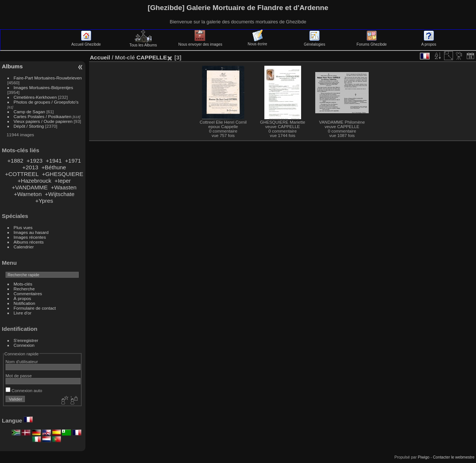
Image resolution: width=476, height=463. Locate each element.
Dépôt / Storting (29, 126)
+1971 (73, 161)
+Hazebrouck (34, 181)
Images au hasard (31, 232)
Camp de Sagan (30, 112)
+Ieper (63, 181)
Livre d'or (23, 313)
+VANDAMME (30, 187)
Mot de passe (19, 376)
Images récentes (30, 237)
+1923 (34, 161)
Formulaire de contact (35, 308)
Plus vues (23, 227)
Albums (12, 66)
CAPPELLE (151, 57)
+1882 (15, 161)
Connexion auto (24, 390)
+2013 (30, 167)
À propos (22, 298)
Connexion (24, 345)
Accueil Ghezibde (86, 42)
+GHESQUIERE (63, 174)
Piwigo (423, 457)
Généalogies (314, 42)
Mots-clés (23, 284)
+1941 (54, 161)
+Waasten (64, 187)
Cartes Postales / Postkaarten (43, 116)
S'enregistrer (26, 340)
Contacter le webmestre (454, 457)
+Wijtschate (60, 194)
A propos (429, 42)
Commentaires (28, 294)
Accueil (100, 57)
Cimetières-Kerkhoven (35, 97)
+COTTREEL (22, 174)
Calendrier (24, 247)
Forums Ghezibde (371, 42)
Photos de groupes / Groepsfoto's (46, 102)
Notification (25, 303)
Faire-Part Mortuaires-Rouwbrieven (48, 78)
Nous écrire (257, 42)
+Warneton (28, 194)
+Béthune (54, 167)
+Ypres (44, 201)
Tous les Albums (143, 43)
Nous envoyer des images (200, 42)
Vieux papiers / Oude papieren (43, 121)
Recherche (24, 289)
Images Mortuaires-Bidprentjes (43, 87)
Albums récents (29, 242)
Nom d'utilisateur (22, 361)
